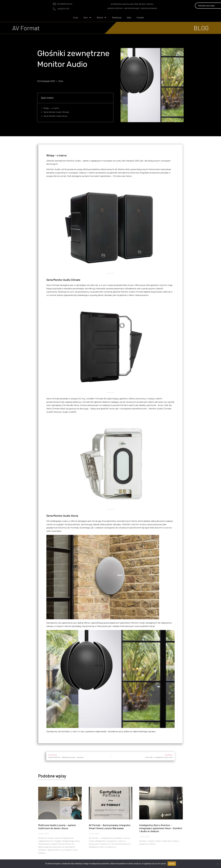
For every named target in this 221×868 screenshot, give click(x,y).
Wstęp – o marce (51, 108)
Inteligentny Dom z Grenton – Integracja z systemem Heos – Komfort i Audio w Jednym (161, 828)
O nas (75, 17)
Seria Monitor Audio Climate (56, 112)
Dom (87, 18)
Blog (129, 17)
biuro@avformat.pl (65, 4)
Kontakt (140, 17)
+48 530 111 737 (63, 9)
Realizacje (117, 17)
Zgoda (172, 864)
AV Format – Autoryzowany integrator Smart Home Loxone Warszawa (110, 827)
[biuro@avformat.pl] (54, 4)
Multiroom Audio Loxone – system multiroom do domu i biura (57, 827)
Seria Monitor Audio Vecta (55, 116)
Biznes (102, 18)
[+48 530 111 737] (54, 9)
